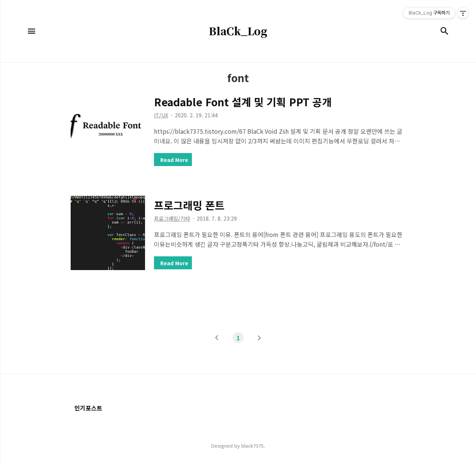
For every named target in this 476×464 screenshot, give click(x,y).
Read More (174, 160)
